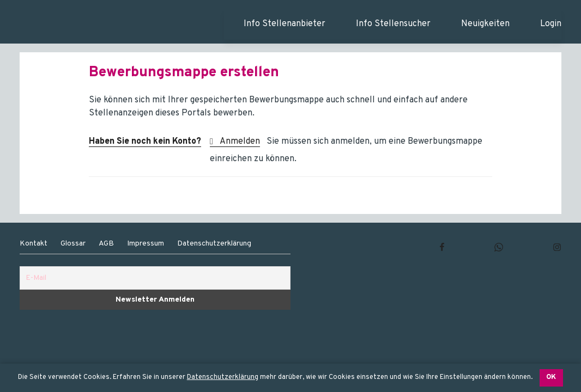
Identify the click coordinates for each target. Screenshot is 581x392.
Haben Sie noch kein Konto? (145, 142)
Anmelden (240, 142)
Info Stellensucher (393, 24)
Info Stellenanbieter (285, 24)
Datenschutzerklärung (223, 377)
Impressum (146, 244)
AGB (106, 244)
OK (551, 377)
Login (551, 24)
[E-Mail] (155, 278)
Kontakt (34, 244)
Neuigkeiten (485, 24)
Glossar (73, 244)
